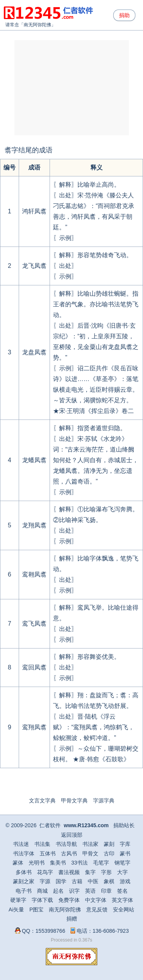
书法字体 (24, 853)
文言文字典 (42, 801)
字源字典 (104, 801)
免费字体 (69, 900)
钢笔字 (122, 863)
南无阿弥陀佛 (37, 25)
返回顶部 (72, 835)
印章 (106, 891)
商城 (42, 891)
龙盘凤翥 (34, 352)
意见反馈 (97, 910)
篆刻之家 (24, 881)
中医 (93, 881)
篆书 (125, 853)
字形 (106, 872)
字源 (45, 881)
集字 (90, 872)
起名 (58, 891)
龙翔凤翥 (34, 525)
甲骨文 (90, 853)
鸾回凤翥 (34, 667)
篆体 (18, 863)
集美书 (58, 863)
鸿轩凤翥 (34, 211)
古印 (109, 853)
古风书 (69, 853)
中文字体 (96, 900)
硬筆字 (18, 900)
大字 (122, 872)
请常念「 (14, 25)
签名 (122, 891)
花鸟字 (45, 872)
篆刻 (109, 844)
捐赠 (72, 919)
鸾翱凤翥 (34, 574)
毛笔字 (101, 863)
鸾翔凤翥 (34, 727)
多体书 (24, 872)
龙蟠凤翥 (34, 460)
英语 (90, 891)
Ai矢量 (16, 910)
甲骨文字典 (74, 801)
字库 (125, 844)
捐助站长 (124, 825)
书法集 (42, 844)
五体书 (48, 853)
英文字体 (122, 900)
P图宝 (36, 910)
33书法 (80, 863)
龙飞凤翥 (34, 266)
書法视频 (69, 872)
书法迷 (21, 844)
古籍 (77, 881)
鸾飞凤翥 (34, 624)
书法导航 (66, 844)
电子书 (24, 891)
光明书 (37, 863)
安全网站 (124, 910)
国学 (61, 881)
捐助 (124, 15)
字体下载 (42, 900)
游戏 (125, 881)
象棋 (109, 881)
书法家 (90, 844)
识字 (74, 891)
